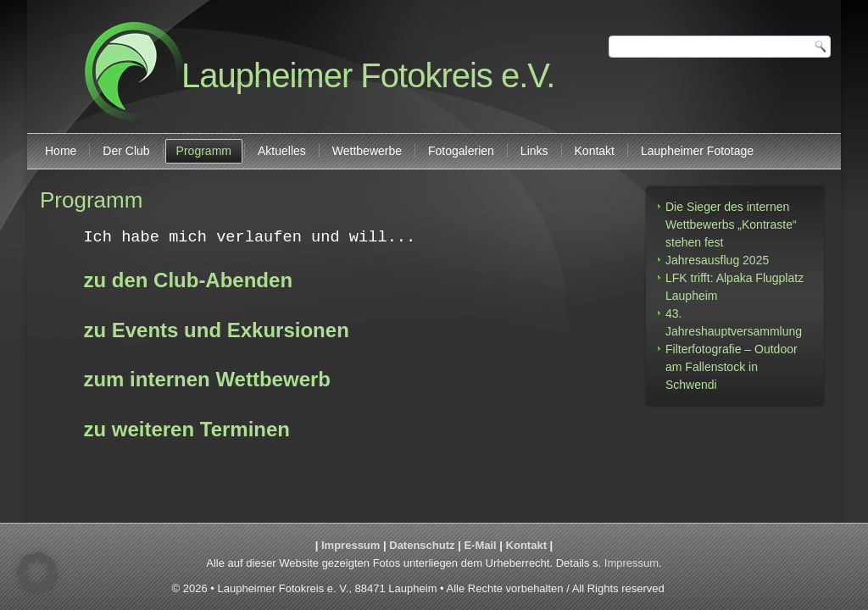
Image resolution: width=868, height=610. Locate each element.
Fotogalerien (461, 151)
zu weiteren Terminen (186, 430)
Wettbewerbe (367, 151)
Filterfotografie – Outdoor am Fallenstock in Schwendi (732, 367)
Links (534, 151)
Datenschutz (422, 545)
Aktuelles (282, 151)
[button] (37, 573)
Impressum (351, 545)
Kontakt (595, 151)
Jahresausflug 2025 (717, 260)
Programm (204, 151)
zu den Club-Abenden (188, 281)
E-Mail (480, 545)
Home (61, 151)
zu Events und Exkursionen (216, 331)
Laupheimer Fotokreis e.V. (368, 75)
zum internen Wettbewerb (207, 380)
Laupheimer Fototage (697, 151)
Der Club (126, 151)
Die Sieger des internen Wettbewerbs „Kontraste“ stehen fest (731, 225)
